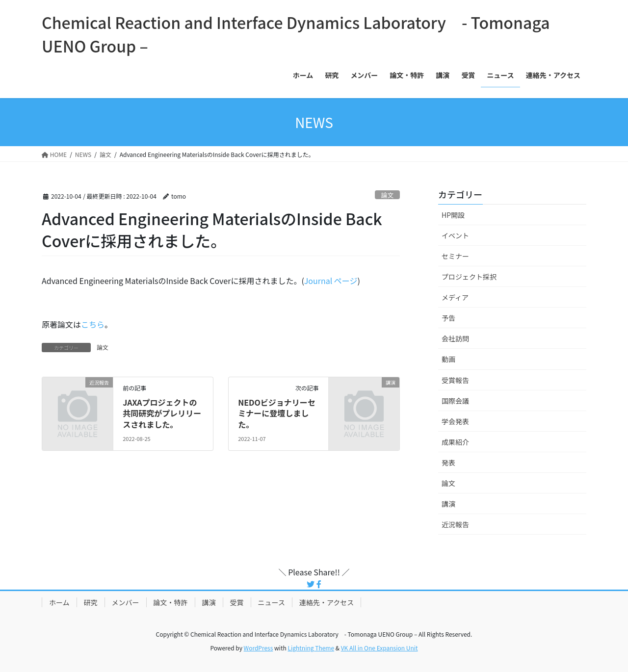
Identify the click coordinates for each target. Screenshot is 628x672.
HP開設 (453, 215)
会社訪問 (455, 338)
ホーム (59, 602)
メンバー (126, 602)
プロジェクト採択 (469, 277)
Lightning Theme (311, 648)
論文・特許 (171, 602)
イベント (455, 235)
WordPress (259, 648)
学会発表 (455, 421)
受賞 (237, 602)
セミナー (455, 256)
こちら (93, 324)
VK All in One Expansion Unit (379, 648)
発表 (448, 463)
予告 (448, 318)
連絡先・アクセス (327, 602)
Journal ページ (331, 281)
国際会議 (455, 401)
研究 (91, 602)
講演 (448, 504)
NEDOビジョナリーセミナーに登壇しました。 (277, 413)
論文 (388, 195)
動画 (448, 359)
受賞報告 (455, 380)
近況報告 (455, 524)
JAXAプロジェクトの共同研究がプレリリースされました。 (162, 413)
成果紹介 (455, 442)
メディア (455, 297)
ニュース (272, 602)
